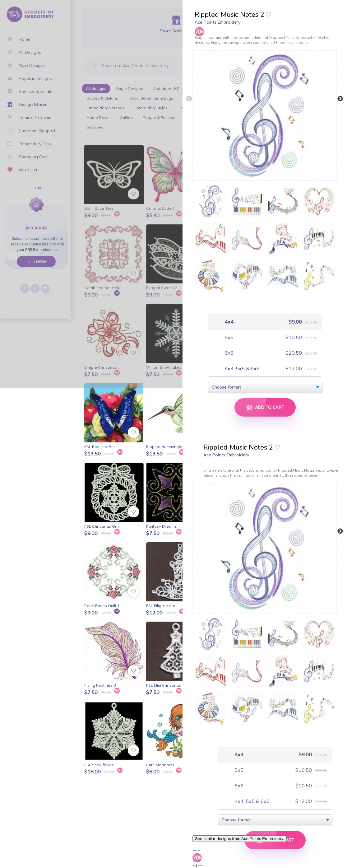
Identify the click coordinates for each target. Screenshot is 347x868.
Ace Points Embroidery (217, 22)
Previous (189, 99)
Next (340, 99)
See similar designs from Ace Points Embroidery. (240, 839)
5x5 (228, 337)
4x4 (228, 322)
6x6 (228, 353)
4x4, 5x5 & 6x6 (241, 369)
